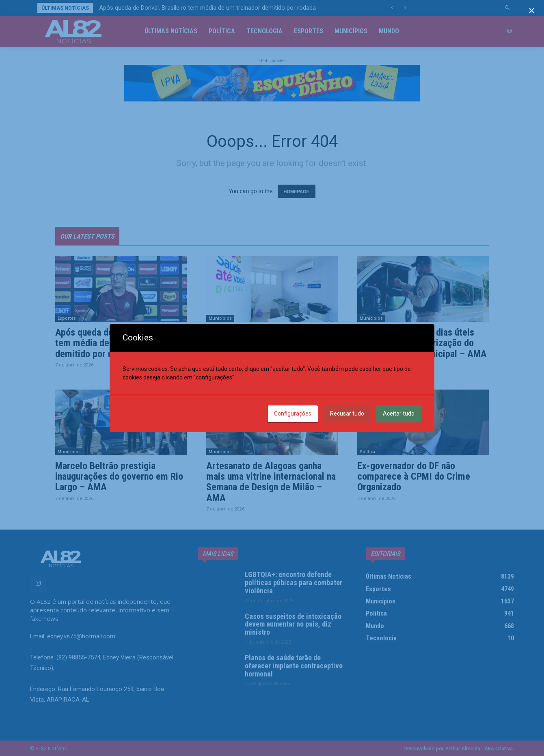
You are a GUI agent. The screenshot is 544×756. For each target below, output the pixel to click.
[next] (405, 8)
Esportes (67, 318)
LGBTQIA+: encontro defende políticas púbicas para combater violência (294, 583)
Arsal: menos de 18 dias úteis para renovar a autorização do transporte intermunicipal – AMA (422, 343)
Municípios (220, 318)
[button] (508, 8)
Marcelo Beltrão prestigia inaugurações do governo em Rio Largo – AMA (119, 477)
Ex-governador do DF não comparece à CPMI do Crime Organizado (414, 477)
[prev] (392, 8)
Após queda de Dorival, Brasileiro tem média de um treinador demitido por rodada (207, 8)
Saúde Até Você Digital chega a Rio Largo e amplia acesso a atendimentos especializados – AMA (268, 348)
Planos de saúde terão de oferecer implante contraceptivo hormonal (294, 666)
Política (367, 452)
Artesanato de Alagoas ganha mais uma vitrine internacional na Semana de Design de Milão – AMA (271, 482)
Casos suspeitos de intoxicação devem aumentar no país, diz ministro (293, 624)
